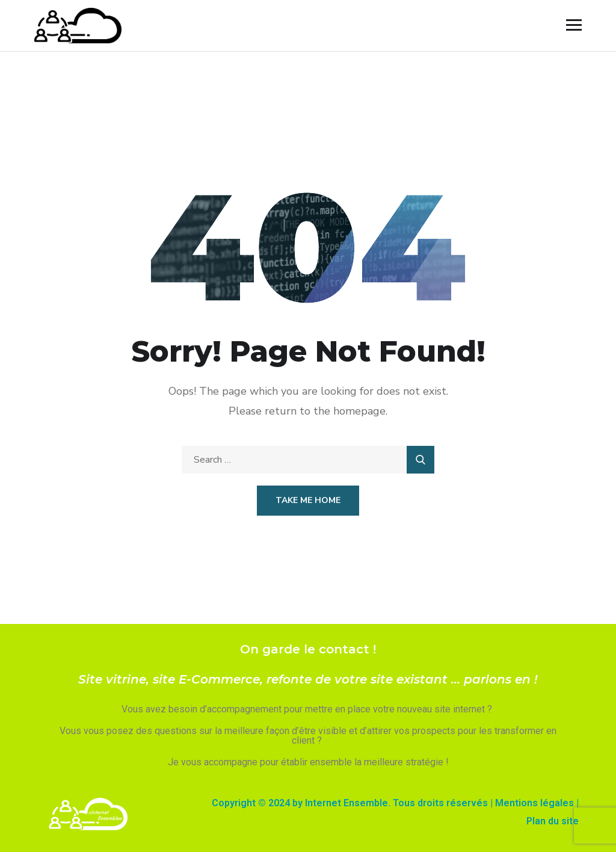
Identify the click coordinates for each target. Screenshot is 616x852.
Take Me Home (308, 500)
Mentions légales (534, 803)
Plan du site (553, 821)
